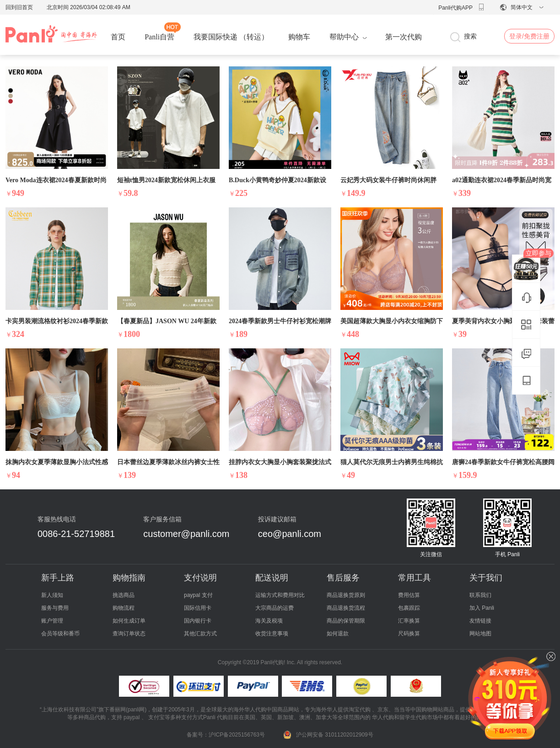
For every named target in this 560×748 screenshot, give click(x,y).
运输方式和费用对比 (280, 595)
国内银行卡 (198, 621)
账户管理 (52, 621)
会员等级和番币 (60, 634)
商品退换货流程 (346, 608)
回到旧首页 (19, 7)
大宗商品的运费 (275, 608)
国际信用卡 (198, 608)
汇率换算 (409, 621)
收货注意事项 (272, 634)
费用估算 (409, 595)
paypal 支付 (198, 595)
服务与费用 (55, 608)
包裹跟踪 (409, 608)
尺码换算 (409, 634)
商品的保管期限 (346, 621)
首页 (118, 37)
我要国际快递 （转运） (231, 37)
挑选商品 (124, 595)
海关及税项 (269, 621)
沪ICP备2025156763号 (237, 735)
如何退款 (338, 634)
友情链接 (480, 621)
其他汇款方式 (200, 634)
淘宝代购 (360, 710)
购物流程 (124, 608)
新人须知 (52, 595)
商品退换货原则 (346, 595)
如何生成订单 (129, 621)
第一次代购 (404, 37)
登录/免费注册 (529, 36)
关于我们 (486, 578)
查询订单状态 (129, 634)
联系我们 (480, 595)
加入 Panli (482, 608)
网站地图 (480, 634)
